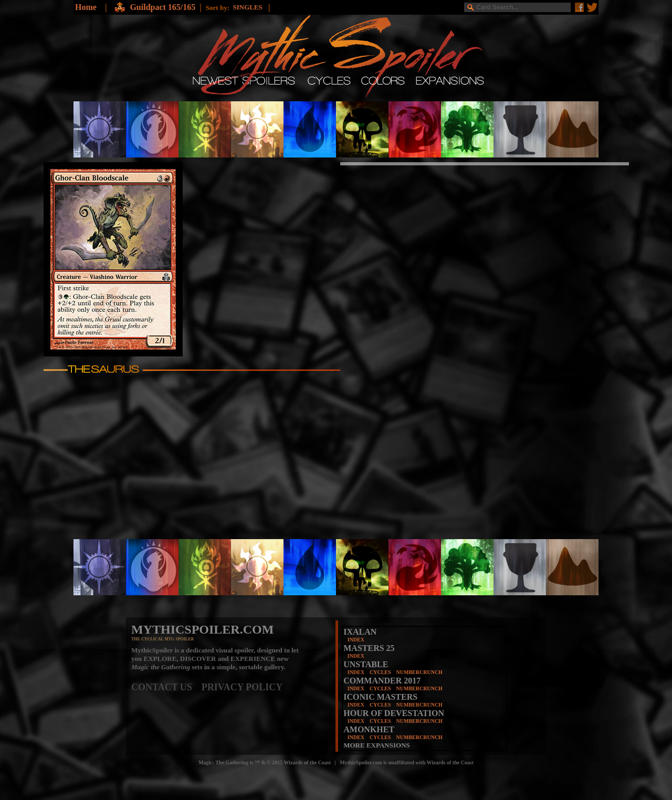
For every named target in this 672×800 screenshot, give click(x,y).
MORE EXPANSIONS (377, 745)
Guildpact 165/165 (162, 7)
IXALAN (360, 632)
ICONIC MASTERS (380, 697)
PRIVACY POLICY (242, 687)
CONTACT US (166, 687)
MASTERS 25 (369, 648)
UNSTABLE (366, 664)
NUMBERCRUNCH (419, 672)
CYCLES (380, 672)
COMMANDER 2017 (382, 681)
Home (86, 7)
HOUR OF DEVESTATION (394, 713)
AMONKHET (369, 729)
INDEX (356, 640)
